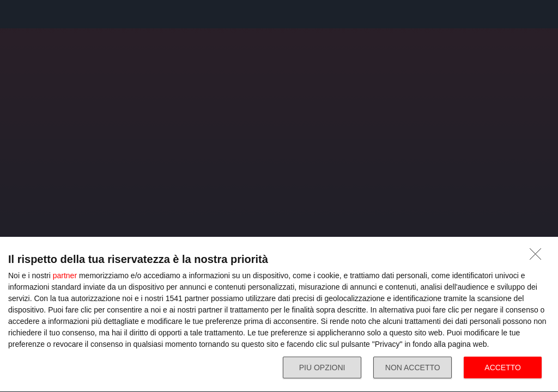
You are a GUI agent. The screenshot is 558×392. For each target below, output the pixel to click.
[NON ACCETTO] (538, 257)
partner (65, 275)
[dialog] (279, 315)
